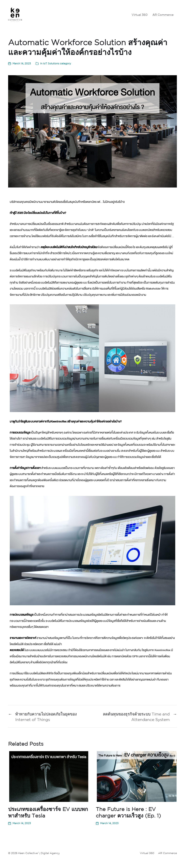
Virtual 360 (140, 15)
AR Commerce (163, 15)
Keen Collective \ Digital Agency (39, 853)
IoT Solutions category (57, 63)
